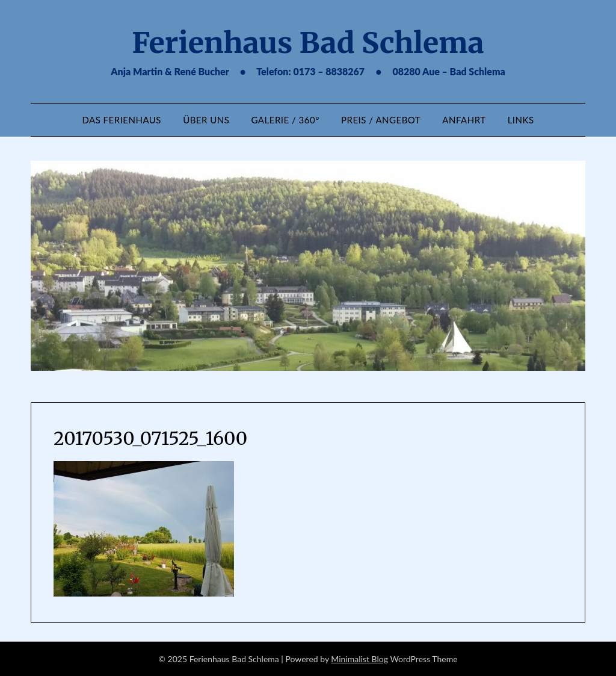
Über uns (206, 120)
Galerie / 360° (285, 120)
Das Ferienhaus (122, 120)
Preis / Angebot (381, 120)
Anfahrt (464, 120)
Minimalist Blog (359, 659)
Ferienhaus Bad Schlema (308, 43)
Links (521, 120)
